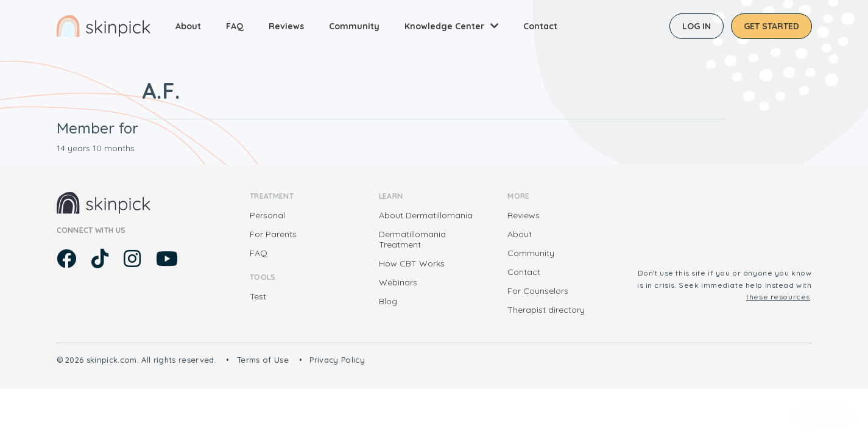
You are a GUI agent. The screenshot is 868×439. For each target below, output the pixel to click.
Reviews (286, 26)
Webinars (398, 282)
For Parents (273, 234)
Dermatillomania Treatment (412, 239)
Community (354, 26)
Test (258, 296)
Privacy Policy (337, 360)
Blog (388, 301)
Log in (697, 26)
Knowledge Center (444, 26)
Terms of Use (263, 360)
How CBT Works (412, 263)
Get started (771, 26)
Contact (540, 26)
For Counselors (538, 291)
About (188, 26)
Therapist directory (546, 310)
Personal (267, 215)
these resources (778, 297)
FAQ (235, 26)
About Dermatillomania (426, 215)
